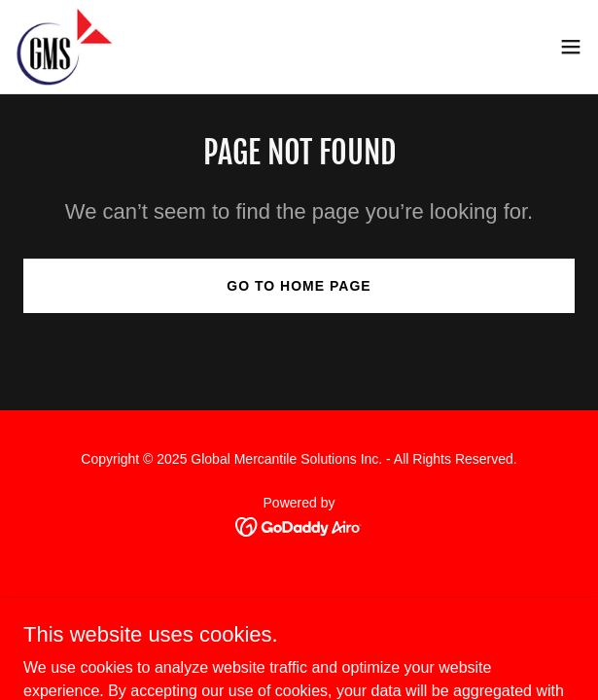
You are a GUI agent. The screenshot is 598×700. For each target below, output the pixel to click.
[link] (64, 47)
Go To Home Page (299, 286)
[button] (571, 47)
